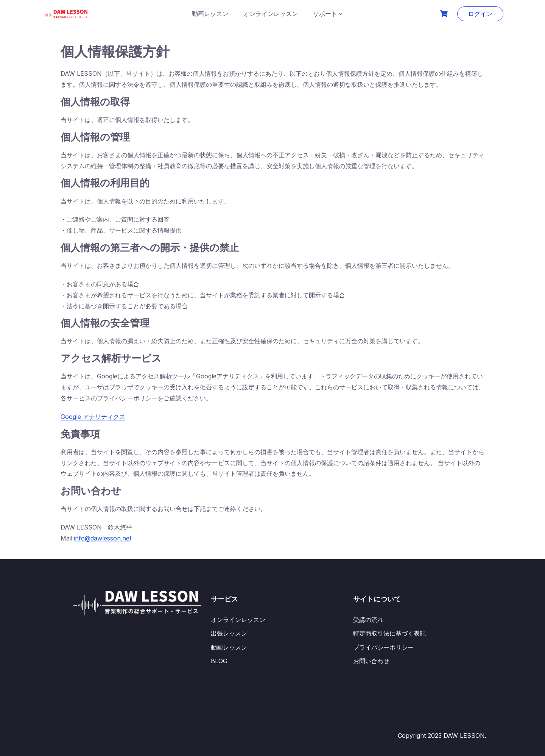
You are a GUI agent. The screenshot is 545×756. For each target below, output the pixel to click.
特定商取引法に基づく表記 (389, 633)
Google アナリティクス (93, 417)
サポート (325, 14)
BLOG (219, 661)
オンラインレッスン (271, 14)
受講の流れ (368, 620)
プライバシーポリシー (383, 647)
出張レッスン (229, 633)
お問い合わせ (371, 661)
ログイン (480, 14)
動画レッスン (210, 14)
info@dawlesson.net (103, 538)
